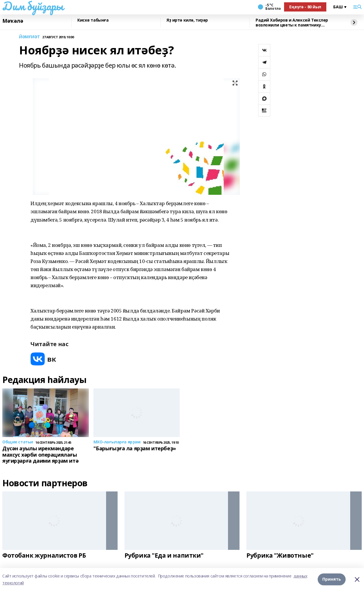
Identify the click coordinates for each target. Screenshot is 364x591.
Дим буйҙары (33, 6)
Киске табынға (93, 20)
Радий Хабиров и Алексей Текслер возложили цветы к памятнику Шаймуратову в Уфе (292, 23)
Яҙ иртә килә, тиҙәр (187, 20)
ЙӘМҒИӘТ (29, 37)
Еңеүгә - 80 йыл (305, 7)
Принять (332, 579)
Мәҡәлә (13, 21)
